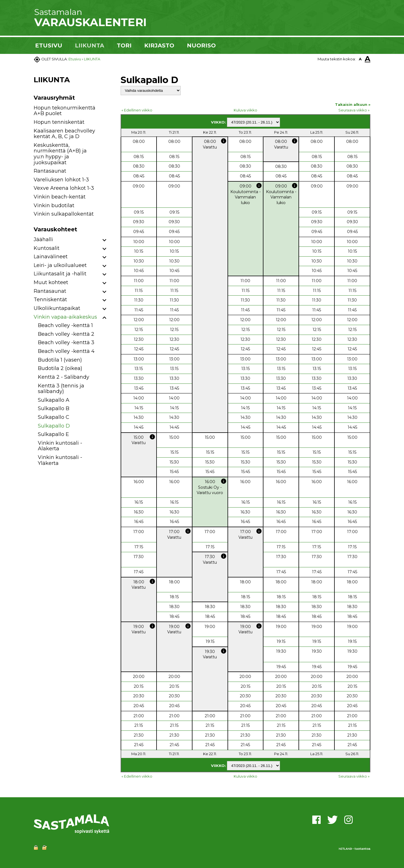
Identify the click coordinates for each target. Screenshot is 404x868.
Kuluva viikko (245, 110)
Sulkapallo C (54, 417)
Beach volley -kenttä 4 (66, 351)
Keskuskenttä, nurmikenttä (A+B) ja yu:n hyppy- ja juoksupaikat (60, 154)
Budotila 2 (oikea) (60, 368)
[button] (105, 240)
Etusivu (75, 59)
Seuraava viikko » (354, 110)
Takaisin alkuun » (353, 104)
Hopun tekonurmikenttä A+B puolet (65, 111)
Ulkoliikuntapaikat (57, 308)
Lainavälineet (51, 257)
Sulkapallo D (54, 426)
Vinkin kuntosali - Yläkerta (60, 460)
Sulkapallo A (54, 400)
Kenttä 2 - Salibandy (64, 377)
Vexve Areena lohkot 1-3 (64, 188)
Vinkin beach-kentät (60, 197)
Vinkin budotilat (54, 205)
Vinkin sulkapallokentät (64, 214)
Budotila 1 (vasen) (60, 360)
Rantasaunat (50, 171)
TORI (124, 45)
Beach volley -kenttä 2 (66, 334)
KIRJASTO (159, 45)
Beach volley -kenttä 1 (65, 325)
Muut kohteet (51, 282)
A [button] (360, 59)
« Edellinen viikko (137, 110)
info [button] (224, 141)
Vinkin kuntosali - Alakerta (60, 446)
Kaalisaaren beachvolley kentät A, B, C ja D (64, 134)
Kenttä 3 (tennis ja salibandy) (61, 389)
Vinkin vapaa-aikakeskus (65, 317)
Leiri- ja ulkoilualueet (60, 265)
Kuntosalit (47, 248)
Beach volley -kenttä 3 (66, 342)
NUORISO (201, 45)
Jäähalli (43, 239)
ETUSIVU (49, 45)
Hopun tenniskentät (59, 122)
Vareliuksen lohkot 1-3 (61, 180)
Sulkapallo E (53, 434)
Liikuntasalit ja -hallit (60, 274)
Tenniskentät (50, 300)
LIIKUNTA (89, 45)
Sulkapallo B (54, 408)
